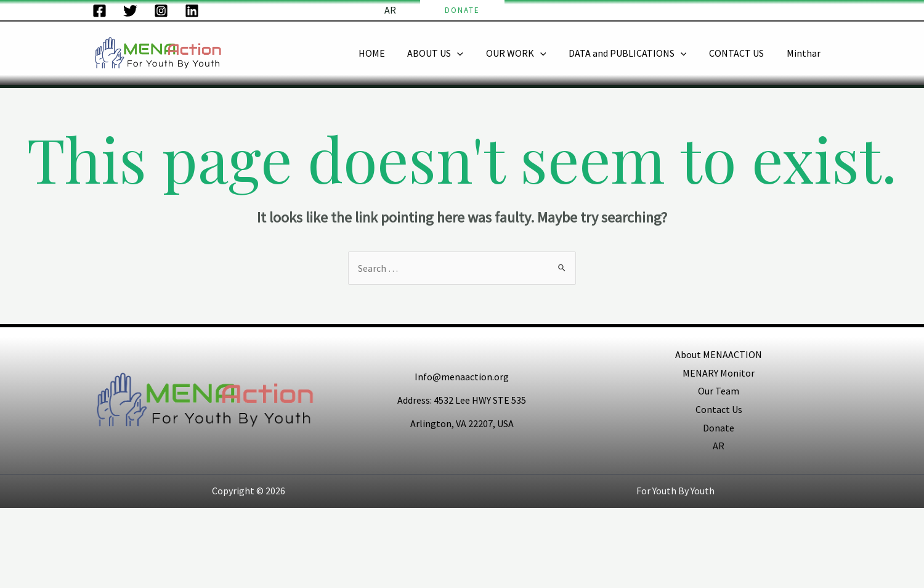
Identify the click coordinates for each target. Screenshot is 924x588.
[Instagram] (161, 11)
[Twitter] (130, 11)
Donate (719, 428)
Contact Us (719, 409)
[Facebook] (99, 11)
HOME (387, 53)
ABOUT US (448, 53)
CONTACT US (741, 53)
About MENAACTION (719, 354)
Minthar (805, 53)
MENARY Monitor (719, 373)
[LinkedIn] (192, 11)
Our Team (719, 391)
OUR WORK (526, 53)
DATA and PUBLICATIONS (634, 53)
